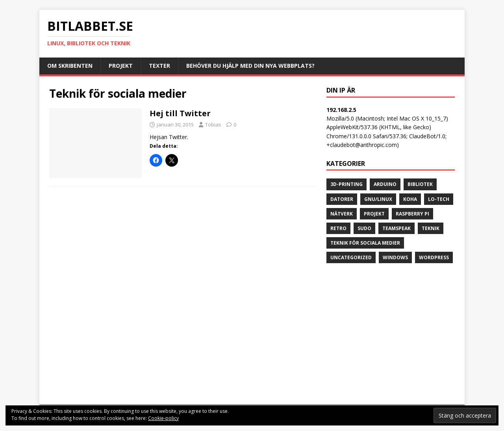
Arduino (385, 184)
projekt (374, 214)
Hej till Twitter (180, 113)
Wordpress (434, 257)
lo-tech (439, 199)
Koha (410, 199)
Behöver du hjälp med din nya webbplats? (250, 66)
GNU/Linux (378, 199)
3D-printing (346, 184)
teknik (431, 228)
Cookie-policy (163, 418)
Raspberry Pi (412, 214)
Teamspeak (397, 228)
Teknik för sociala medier (365, 243)
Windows (395, 257)
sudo (364, 228)
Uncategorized (351, 257)
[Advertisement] (391, 335)
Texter (159, 66)
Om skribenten (70, 66)
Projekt (121, 66)
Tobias (213, 124)
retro (338, 228)
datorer (342, 199)
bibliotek (420, 184)
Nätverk (342, 214)
